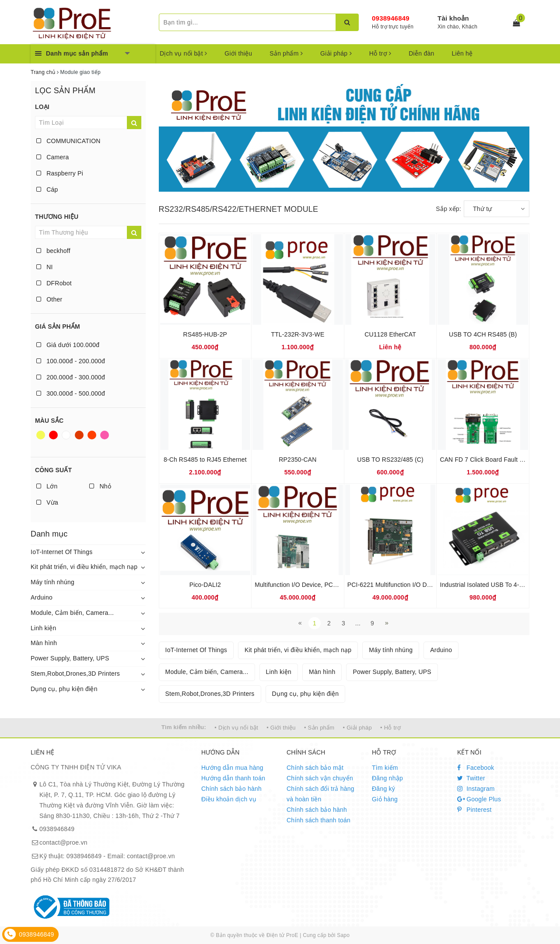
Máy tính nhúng (52, 582)
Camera (52, 157)
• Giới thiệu (281, 728)
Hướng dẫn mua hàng (232, 768)
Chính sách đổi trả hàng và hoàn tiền (320, 794)
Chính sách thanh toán (318, 820)
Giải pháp (336, 53)
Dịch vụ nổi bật (183, 53)
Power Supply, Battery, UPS (70, 658)
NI (45, 267)
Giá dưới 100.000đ (68, 345)
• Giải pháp (357, 728)
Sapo (343, 935)
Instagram (476, 789)
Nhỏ (100, 486)
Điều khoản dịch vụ (229, 799)
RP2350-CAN (297, 460)
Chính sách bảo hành (231, 789)
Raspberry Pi (60, 173)
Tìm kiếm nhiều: (184, 727)
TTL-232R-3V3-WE (297, 334)
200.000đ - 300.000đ (71, 377)
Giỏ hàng (385, 799)
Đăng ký (383, 789)
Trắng (66, 435)
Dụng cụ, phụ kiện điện (64, 689)
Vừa (47, 502)
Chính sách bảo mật (315, 768)
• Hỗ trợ (390, 728)
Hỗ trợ (380, 53)
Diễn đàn (421, 53)
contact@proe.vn (63, 842)
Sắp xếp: (448, 209)
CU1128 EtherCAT (390, 334)
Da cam (92, 435)
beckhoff (53, 251)
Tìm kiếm (385, 768)
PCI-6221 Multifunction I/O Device (395, 585)
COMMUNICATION (68, 141)
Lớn (47, 486)
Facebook (476, 768)
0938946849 (391, 18)
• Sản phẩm (319, 728)
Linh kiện (44, 628)
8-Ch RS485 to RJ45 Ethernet (205, 460)
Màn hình (44, 643)
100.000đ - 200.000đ (71, 361)
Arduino (42, 597)
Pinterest (474, 810)
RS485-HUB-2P (205, 334)
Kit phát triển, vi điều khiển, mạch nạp (84, 567)
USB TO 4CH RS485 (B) (483, 334)
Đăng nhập (387, 778)
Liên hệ (462, 53)
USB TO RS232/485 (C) (390, 460)
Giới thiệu (238, 53)
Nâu (79, 435)
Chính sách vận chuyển (320, 778)
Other (49, 299)
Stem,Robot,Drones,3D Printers (75, 674)
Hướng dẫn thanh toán (233, 778)
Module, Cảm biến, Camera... (72, 613)
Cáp (47, 190)
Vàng (41, 435)
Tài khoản (453, 18)
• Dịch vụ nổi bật (236, 728)
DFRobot (54, 283)
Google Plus (479, 799)
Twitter (471, 778)
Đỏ (53, 435)
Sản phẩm (286, 53)
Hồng (105, 435)
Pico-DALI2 (205, 585)
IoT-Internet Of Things (61, 552)
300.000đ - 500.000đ (71, 393)
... (358, 623)
